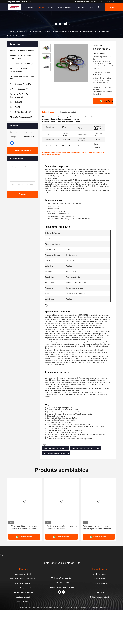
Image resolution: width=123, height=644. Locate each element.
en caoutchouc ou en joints (38, 32)
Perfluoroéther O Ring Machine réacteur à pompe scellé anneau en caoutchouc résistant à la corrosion (97, 527)
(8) (22, 57)
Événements (80, 7)
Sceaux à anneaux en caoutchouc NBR (85, 448)
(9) (15, 107)
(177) (22, 51)
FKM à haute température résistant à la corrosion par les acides (61, 527)
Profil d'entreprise (100, 573)
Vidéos (51, 7)
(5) (22, 64)
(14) (18, 70)
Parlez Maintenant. (115, 9)
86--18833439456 (108, 2)
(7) (21, 112)
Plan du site (100, 592)
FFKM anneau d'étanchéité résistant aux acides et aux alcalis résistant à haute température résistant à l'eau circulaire (23, 527)
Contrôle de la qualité (100, 582)
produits (22, 32)
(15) (21, 117)
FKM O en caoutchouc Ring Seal (56, 448)
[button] (16, 506)
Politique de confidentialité (100, 596)
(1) (19, 89)
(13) (20, 84)
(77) (22, 78)
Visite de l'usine (100, 578)
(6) (19, 96)
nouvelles (100, 587)
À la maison (29, 7)
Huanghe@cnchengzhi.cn (85, 2)
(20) (16, 102)
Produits (41, 7)
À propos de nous (64, 7)
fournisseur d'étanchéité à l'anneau (56, 452)
